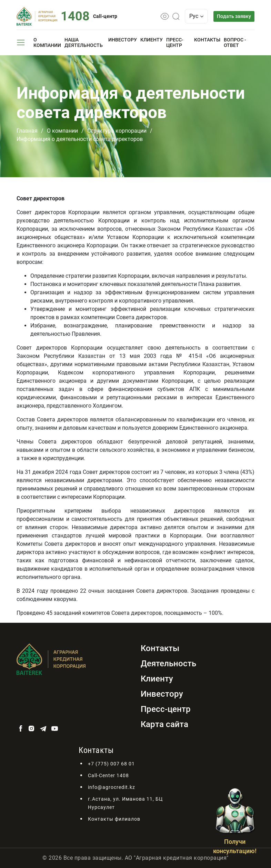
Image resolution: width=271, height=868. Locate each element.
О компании (47, 42)
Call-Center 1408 (108, 775)
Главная (27, 131)
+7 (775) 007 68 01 (111, 764)
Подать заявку (234, 16)
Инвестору (123, 40)
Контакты (207, 40)
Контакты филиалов (114, 819)
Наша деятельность (84, 42)
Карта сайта (164, 724)
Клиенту (152, 40)
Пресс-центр (175, 42)
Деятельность (168, 664)
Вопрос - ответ (235, 42)
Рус (197, 16)
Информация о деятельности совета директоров (80, 139)
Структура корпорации (117, 131)
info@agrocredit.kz (112, 787)
